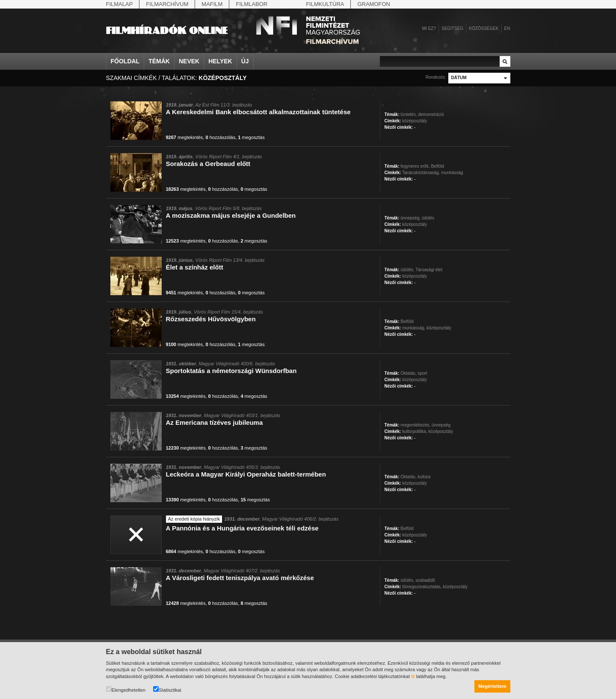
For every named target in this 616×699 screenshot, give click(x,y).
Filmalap (120, 4)
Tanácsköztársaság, (421, 173)
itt (413, 676)
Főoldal (125, 61)
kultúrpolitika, (415, 431)
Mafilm (212, 4)
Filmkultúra (325, 4)
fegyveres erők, (415, 166)
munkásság (452, 173)
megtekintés (185, 137)
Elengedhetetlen (126, 689)
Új (245, 61)
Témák (159, 61)
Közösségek (484, 28)
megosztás (251, 137)
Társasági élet (429, 270)
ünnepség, (410, 218)
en (507, 28)
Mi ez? (429, 28)
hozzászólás (220, 137)
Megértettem (492, 686)
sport (422, 373)
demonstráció (431, 114)
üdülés (428, 218)
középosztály (415, 121)
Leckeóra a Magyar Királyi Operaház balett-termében (246, 474)
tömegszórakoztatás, (422, 587)
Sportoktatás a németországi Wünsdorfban (231, 371)
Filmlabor (252, 4)
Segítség (452, 28)
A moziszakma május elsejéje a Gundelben (231, 215)
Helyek (220, 61)
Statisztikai (167, 689)
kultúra (424, 477)
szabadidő (425, 580)
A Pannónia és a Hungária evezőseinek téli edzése (242, 528)
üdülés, (407, 270)
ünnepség (441, 425)
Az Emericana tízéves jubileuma (215, 422)
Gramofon (374, 4)
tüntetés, (409, 114)
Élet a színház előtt (195, 267)
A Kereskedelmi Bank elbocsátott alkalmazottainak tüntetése (258, 112)
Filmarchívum (167, 4)
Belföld (437, 166)
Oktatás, (408, 373)
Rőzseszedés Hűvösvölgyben (211, 319)
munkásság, (414, 328)
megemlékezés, (415, 425)
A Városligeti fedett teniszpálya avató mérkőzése (240, 578)
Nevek (189, 61)
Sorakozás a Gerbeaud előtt (208, 164)
